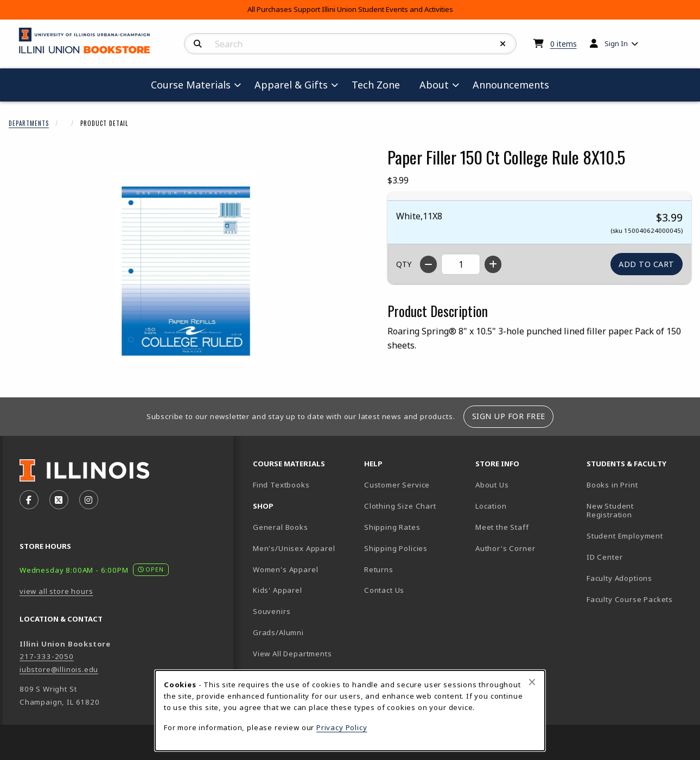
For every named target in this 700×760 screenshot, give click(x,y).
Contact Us (384, 590)
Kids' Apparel (278, 590)
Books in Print (638, 484)
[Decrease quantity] (428, 264)
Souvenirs (272, 611)
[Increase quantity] (493, 264)
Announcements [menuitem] (511, 85)
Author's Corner (505, 548)
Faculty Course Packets (630, 599)
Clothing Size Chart (400, 506)
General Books (281, 527)
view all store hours (56, 591)
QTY (404, 264)
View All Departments (292, 654)
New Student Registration (610, 511)
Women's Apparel (285, 569)
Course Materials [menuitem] (191, 85)
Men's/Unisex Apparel (294, 548)
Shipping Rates (392, 527)
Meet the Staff (502, 527)
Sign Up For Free (509, 416)
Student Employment (638, 536)
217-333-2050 (47, 656)
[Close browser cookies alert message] (532, 682)
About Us (492, 485)
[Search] (198, 44)
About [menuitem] (434, 85)
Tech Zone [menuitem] (380, 84)
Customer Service (397, 485)
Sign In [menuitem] (616, 43)
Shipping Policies (396, 548)
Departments (29, 123)
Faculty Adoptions (619, 578)
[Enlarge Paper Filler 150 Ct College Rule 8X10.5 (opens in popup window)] (185, 267)
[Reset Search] (503, 44)
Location (491, 506)
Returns (379, 569)
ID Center (638, 557)
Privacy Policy (342, 727)
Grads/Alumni (278, 632)
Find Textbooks (281, 485)
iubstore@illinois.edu (59, 669)
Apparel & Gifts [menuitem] (291, 85)
